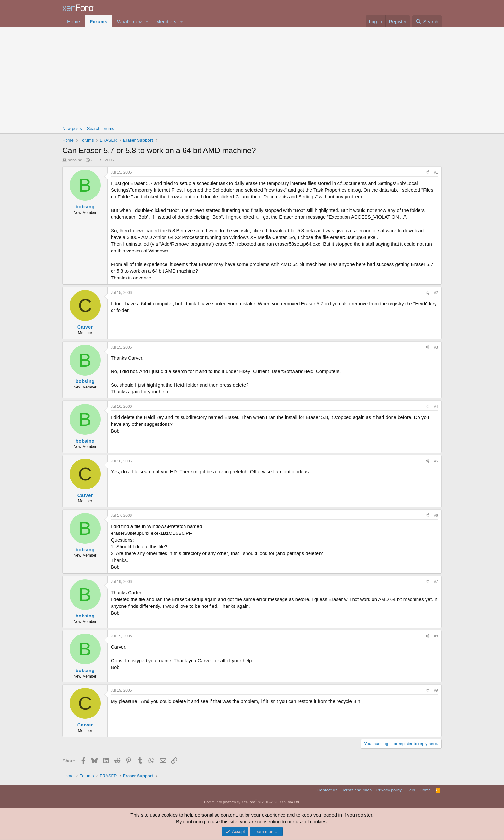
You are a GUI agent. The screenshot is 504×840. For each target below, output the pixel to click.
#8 (436, 636)
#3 (436, 347)
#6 (436, 516)
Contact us (327, 790)
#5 (436, 461)
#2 (436, 293)
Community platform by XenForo (252, 802)
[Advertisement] (252, 76)
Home (74, 21)
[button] (147, 21)
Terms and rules (357, 790)
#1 (436, 172)
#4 (436, 406)
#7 (436, 582)
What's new (129, 21)
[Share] (428, 173)
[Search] (427, 21)
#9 (436, 690)
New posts (72, 128)
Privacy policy (389, 790)
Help (411, 790)
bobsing (75, 160)
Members (166, 21)
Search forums (101, 128)
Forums (99, 21)
